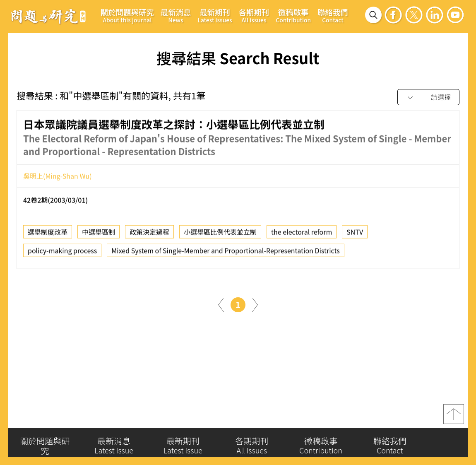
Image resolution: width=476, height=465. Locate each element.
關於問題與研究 (127, 15)
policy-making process (62, 254)
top (454, 419)
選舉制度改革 (48, 235)
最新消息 (176, 15)
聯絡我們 (333, 15)
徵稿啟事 (293, 15)
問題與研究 (48, 16)
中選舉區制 (99, 235)
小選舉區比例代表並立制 (220, 235)
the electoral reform (302, 235)
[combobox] (428, 98)
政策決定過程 (149, 235)
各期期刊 (254, 15)
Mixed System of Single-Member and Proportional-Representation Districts (226, 254)
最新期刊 (215, 15)
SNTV (355, 235)
